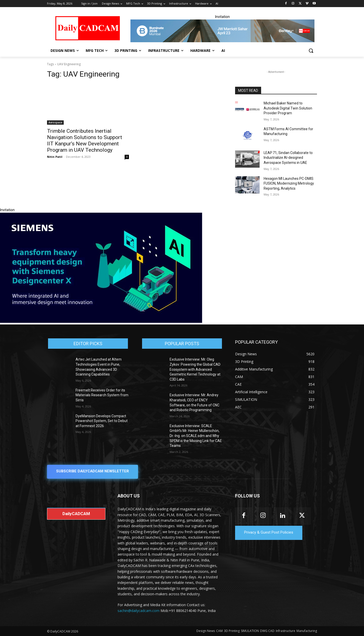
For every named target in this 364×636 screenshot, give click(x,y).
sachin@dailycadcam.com (139, 610)
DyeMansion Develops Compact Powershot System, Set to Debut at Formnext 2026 (102, 421)
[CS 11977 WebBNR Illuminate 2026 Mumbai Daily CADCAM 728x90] (222, 31)
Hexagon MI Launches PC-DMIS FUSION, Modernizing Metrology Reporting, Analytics (289, 183)
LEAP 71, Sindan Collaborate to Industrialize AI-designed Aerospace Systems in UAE (288, 158)
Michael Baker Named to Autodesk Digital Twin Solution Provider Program (288, 108)
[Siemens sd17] (101, 322)
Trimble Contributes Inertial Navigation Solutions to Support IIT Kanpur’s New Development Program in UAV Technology (85, 140)
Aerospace (55, 122)
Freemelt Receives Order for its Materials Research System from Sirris (102, 395)
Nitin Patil (55, 157)
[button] (311, 51)
